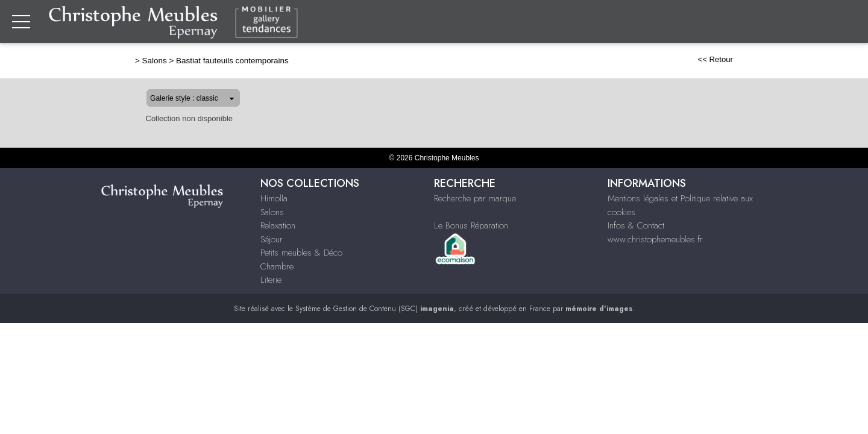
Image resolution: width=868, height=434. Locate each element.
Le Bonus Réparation (471, 225)
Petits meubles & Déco (301, 253)
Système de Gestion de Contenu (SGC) (375, 309)
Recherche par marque (475, 198)
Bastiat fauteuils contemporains (194, 61)
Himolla (274, 198)
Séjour (619, 22)
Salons (520, 22)
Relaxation (571, 22)
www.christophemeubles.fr (655, 239)
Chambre (804, 22)
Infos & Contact (636, 225)
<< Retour (754, 59)
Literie (848, 22)
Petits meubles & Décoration (709, 22)
